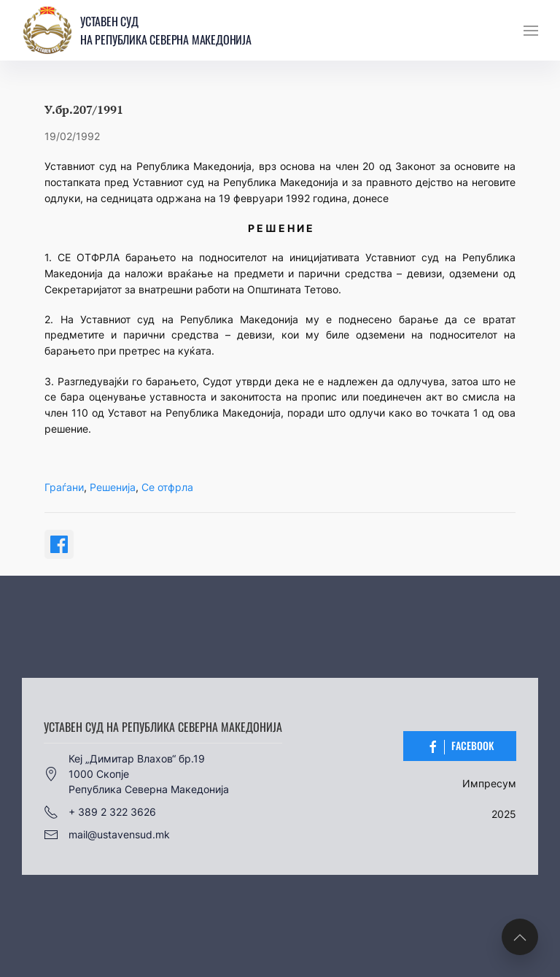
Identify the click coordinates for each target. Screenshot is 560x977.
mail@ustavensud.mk (107, 835)
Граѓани (64, 487)
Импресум (489, 783)
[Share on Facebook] (59, 544)
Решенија (113, 487)
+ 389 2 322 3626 (100, 812)
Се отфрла (167, 487)
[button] (531, 31)
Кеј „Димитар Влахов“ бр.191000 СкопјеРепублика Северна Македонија (136, 774)
